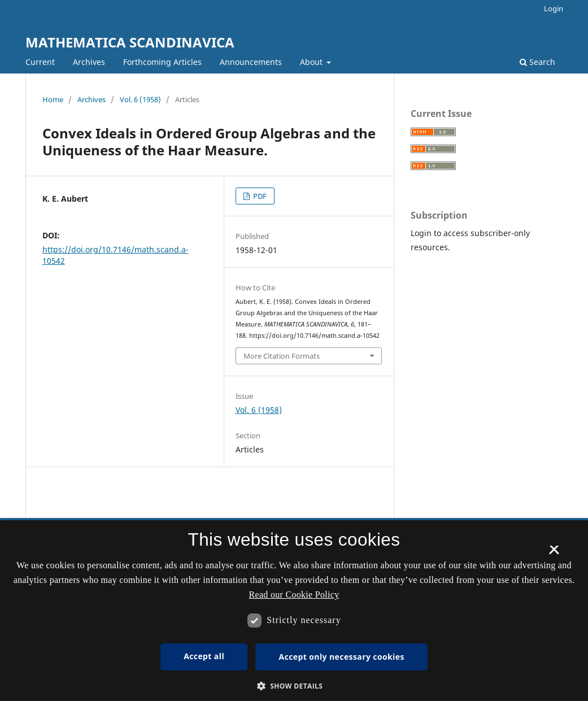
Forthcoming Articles (162, 62)
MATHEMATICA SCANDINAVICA (130, 42)
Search (537, 62)
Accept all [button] (204, 656)
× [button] (554, 554)
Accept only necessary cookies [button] (342, 657)
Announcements (251, 62)
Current (40, 62)
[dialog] (294, 611)
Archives (89, 62)
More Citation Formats (282, 356)
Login (554, 8)
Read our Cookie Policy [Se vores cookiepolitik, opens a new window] (294, 595)
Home (53, 99)
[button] (294, 686)
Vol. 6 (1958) (140, 99)
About (312, 62)
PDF (259, 196)
